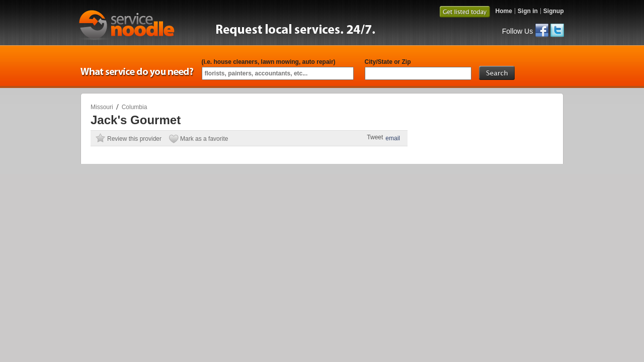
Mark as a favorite (204, 139)
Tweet (375, 137)
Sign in (528, 11)
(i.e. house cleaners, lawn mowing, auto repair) (269, 62)
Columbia (135, 107)
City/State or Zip (388, 62)
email (393, 138)
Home (503, 11)
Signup (554, 11)
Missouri (102, 107)
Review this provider (134, 139)
